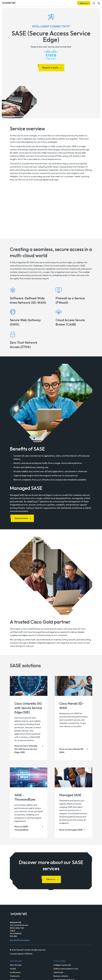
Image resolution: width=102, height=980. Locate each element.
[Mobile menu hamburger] (99, 3)
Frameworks (15, 976)
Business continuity (61, 976)
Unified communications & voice (66, 969)
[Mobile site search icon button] (94, 3)
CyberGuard (58, 972)
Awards (13, 969)
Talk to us (84, 3)
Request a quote (50, 68)
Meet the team (16, 965)
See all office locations (20, 940)
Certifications (15, 972)
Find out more (21, 518)
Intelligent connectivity (62, 965)
